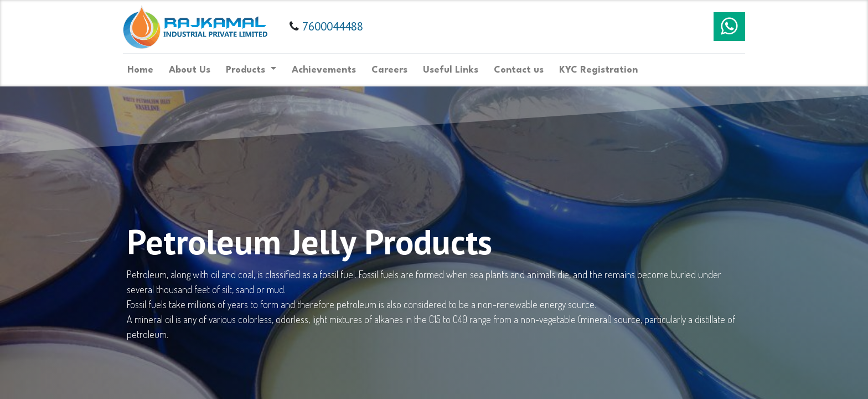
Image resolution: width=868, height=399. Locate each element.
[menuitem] (144, 70)
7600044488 (336, 26)
